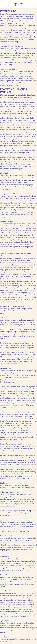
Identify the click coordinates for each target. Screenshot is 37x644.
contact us (12, 642)
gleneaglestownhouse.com (7, 26)
